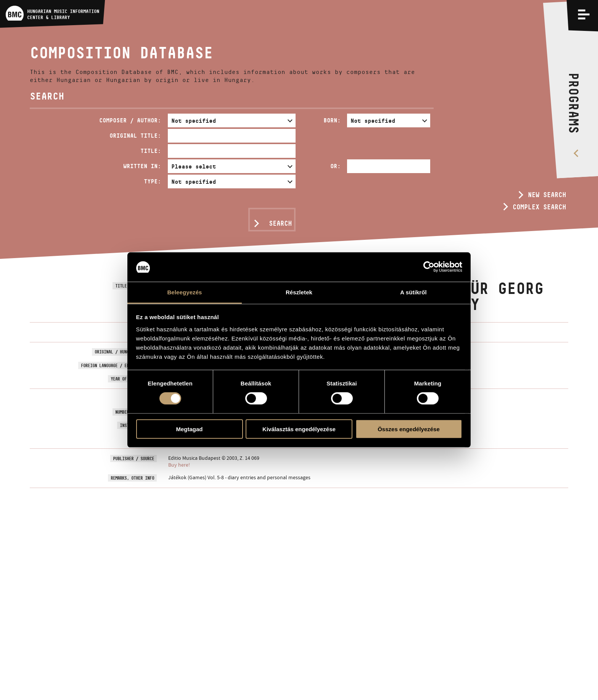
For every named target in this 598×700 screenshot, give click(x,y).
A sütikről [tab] (413, 292)
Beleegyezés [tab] (184, 292)
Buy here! (179, 465)
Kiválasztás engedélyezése (299, 429)
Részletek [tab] (299, 292)
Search (280, 223)
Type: (152, 181)
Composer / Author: (130, 120)
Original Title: (135, 136)
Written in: (142, 166)
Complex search (539, 207)
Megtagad (189, 429)
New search (547, 195)
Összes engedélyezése (409, 429)
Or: (335, 166)
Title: (151, 151)
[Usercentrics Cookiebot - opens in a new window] (429, 267)
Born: (332, 120)
